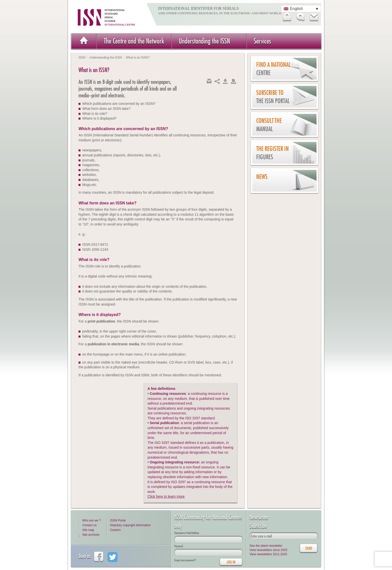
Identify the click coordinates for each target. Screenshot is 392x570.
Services (262, 41)
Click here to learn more (166, 496)
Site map (88, 530)
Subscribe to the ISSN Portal (273, 97)
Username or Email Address (187, 533)
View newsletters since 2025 (268, 550)
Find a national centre (273, 69)
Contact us (89, 525)
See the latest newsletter (266, 546)
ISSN (82, 58)
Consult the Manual (269, 125)
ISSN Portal (118, 520)
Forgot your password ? (185, 560)
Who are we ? (91, 520)
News (262, 177)
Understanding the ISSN (204, 41)
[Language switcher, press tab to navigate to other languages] (301, 9)
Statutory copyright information (130, 525)
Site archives (91, 535)
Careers (115, 530)
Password (179, 546)
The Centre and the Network (134, 41)
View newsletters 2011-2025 (268, 554)
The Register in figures (272, 153)
